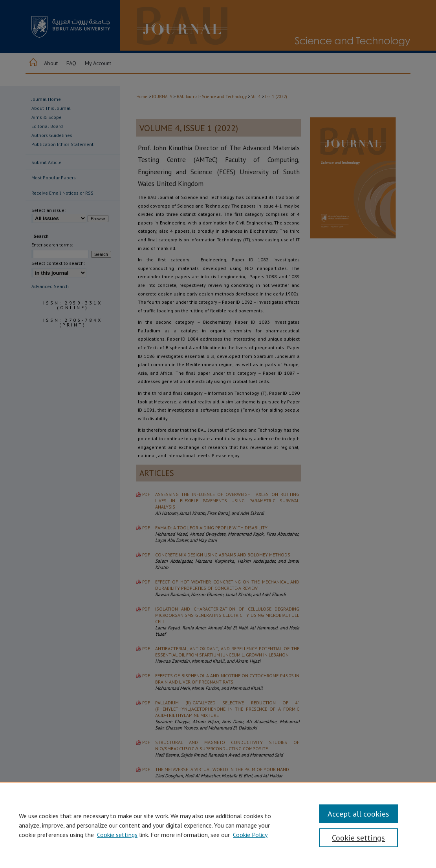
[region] (218, 825)
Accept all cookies (358, 814)
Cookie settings (117, 835)
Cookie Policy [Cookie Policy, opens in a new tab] (250, 835)
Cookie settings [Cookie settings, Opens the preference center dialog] (358, 838)
